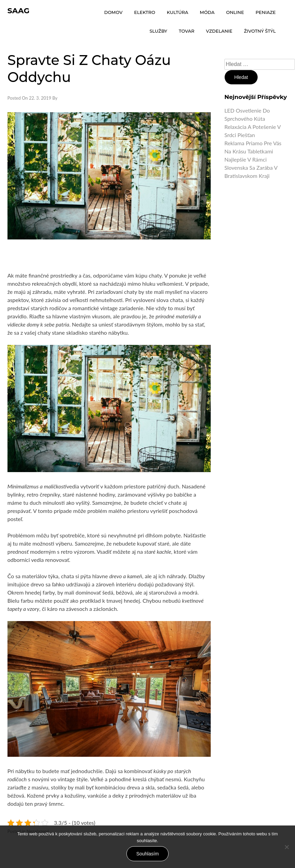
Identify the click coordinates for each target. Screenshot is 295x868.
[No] (287, 847)
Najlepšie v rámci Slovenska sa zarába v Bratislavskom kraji (251, 168)
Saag (19, 11)
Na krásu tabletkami (249, 151)
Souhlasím (147, 854)
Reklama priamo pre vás (253, 143)
